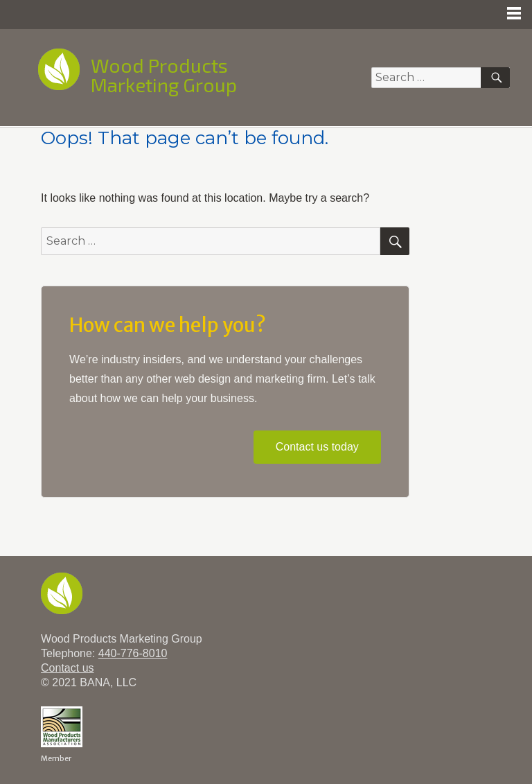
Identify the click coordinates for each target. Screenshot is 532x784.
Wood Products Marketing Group (164, 75)
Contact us (67, 668)
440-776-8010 (133, 653)
